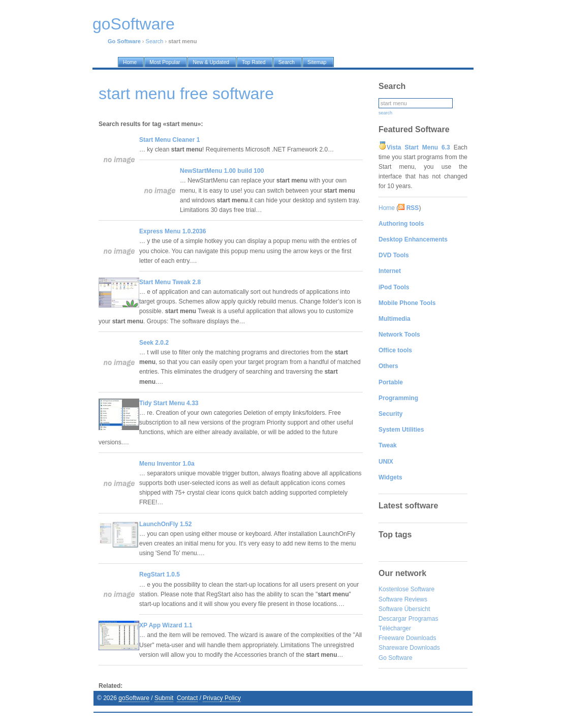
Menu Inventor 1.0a (167, 464)
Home (387, 208)
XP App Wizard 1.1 (166, 625)
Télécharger (395, 628)
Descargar (392, 619)
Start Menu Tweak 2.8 (170, 282)
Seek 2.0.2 (154, 343)
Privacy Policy (222, 698)
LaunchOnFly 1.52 (165, 524)
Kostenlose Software (406, 589)
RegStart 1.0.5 (160, 574)
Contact (187, 698)
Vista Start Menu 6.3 (418, 147)
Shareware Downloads (409, 648)
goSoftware (134, 698)
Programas (423, 619)
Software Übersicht (404, 609)
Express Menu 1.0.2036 (172, 231)
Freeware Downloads (407, 638)
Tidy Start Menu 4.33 (169, 403)
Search (155, 41)
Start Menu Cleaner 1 (169, 140)
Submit (164, 698)
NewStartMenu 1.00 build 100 (222, 171)
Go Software (396, 658)
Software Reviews (403, 599)
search (385, 113)
